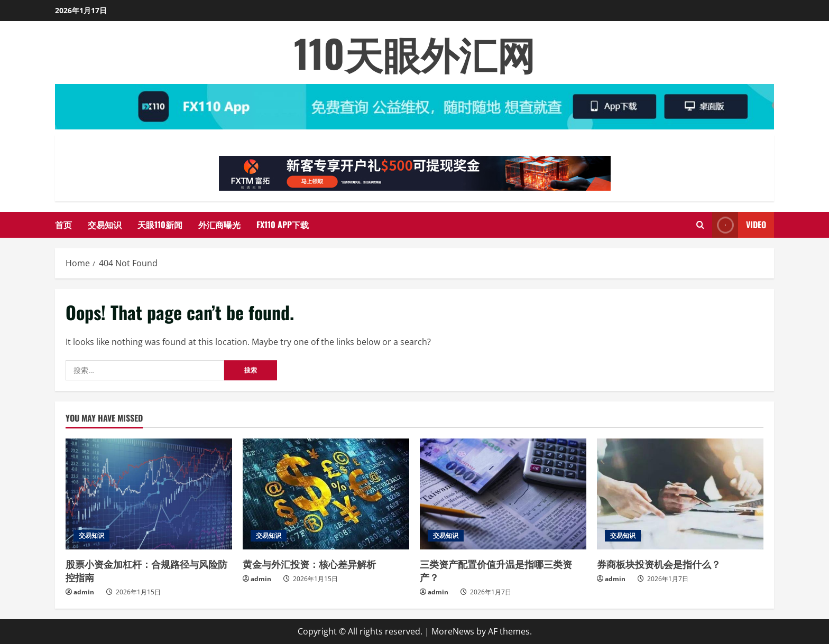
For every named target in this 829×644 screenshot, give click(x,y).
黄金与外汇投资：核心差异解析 (309, 564)
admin (84, 592)
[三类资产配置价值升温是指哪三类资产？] (503, 494)
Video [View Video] (739, 225)
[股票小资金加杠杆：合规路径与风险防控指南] (149, 494)
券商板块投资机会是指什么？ (659, 564)
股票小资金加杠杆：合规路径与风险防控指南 (146, 570)
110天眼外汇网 (414, 53)
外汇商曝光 (219, 225)
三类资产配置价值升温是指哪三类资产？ (496, 570)
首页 (63, 225)
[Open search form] (700, 225)
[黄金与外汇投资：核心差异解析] (326, 494)
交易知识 (105, 225)
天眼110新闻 (160, 225)
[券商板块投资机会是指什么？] (680, 494)
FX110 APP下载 (283, 225)
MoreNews (453, 631)
